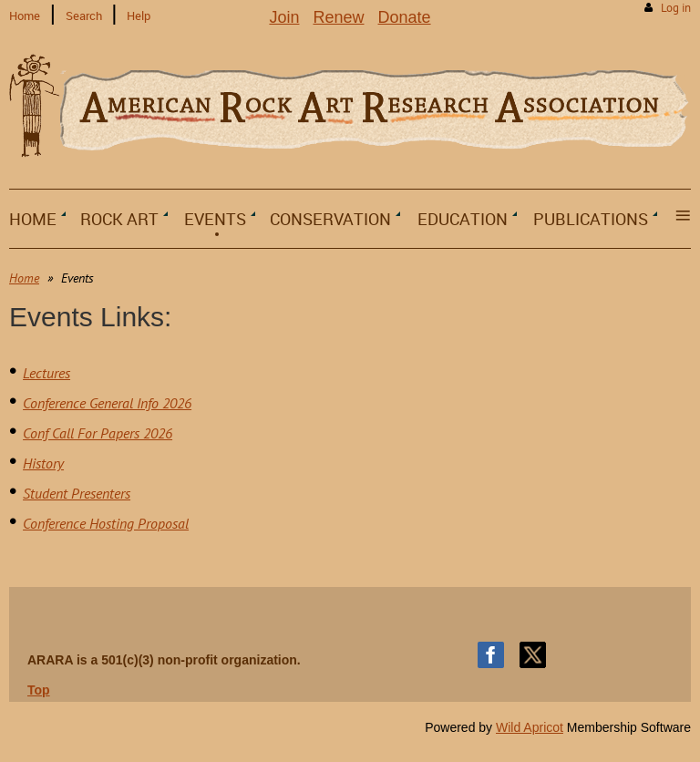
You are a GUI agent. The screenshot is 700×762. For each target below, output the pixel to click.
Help (139, 15)
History (43, 463)
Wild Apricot (530, 727)
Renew (338, 17)
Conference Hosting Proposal (106, 523)
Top (39, 690)
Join (284, 17)
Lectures (46, 373)
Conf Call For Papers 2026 (98, 433)
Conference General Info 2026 (107, 403)
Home (25, 15)
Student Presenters (77, 493)
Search (84, 15)
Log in (676, 8)
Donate (405, 17)
